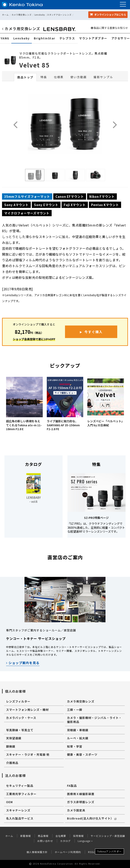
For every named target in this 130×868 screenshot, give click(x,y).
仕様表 (59, 77)
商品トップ (25, 77)
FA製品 (72, 786)
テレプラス (67, 38)
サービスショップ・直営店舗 (108, 836)
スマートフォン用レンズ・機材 (27, 710)
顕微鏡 (11, 746)
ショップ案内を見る (23, 663)
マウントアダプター (93, 38)
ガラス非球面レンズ (81, 802)
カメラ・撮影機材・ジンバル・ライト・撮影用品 (94, 720)
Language (85, 841)
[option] (35, 175)
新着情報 (26, 836)
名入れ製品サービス (20, 818)
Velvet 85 (35, 65)
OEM (9, 802)
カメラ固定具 (76, 810)
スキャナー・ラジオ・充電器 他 (28, 754)
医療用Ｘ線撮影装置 (81, 794)
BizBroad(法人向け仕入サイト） (92, 818)
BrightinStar (45, 38)
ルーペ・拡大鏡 (78, 738)
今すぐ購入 (94, 332)
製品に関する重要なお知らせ (109, 28)
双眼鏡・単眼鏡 (78, 730)
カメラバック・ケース (21, 718)
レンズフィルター (18, 701)
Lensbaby (40, 15)
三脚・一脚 (75, 710)
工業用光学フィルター (21, 794)
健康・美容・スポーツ (82, 754)
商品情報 (43, 836)
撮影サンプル (103, 77)
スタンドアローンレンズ (59, 15)
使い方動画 (79, 77)
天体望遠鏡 (14, 738)
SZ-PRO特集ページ (96, 518)
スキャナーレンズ (18, 810)
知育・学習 (75, 746)
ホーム (5, 15)
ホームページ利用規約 (68, 852)
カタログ (65, 841)
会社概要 (61, 836)
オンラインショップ (108, 14)
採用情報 (78, 836)
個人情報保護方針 (37, 852)
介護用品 (12, 763)
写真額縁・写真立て (20, 730)
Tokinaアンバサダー (109, 851)
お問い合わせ (45, 841)
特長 (44, 77)
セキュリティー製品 (20, 786)
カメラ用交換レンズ (22, 15)
